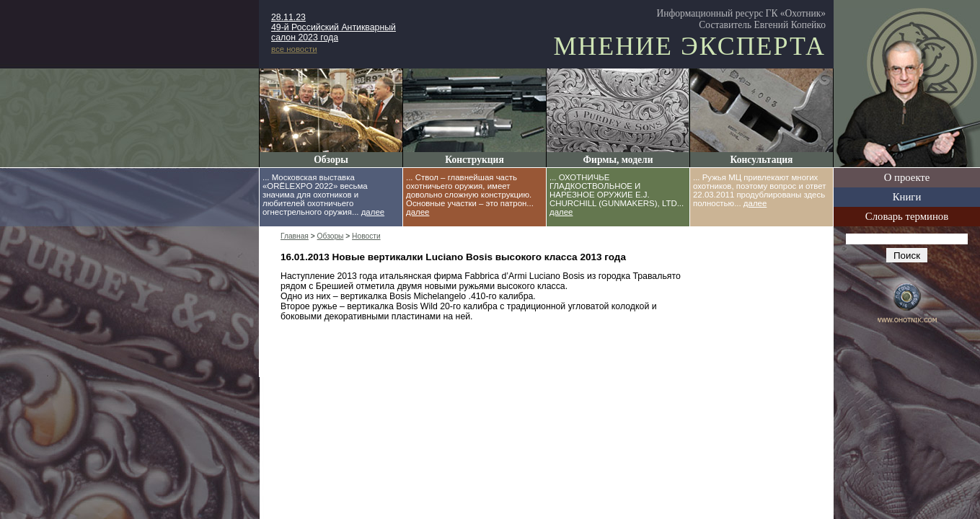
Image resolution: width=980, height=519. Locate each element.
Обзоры (331, 160)
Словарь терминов (907, 216)
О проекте (907, 177)
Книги (907, 197)
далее (373, 212)
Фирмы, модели (618, 160)
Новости (366, 236)
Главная (295, 236)
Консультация (762, 160)
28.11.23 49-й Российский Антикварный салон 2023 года (334, 27)
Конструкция (474, 160)
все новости (294, 49)
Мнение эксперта (689, 46)
